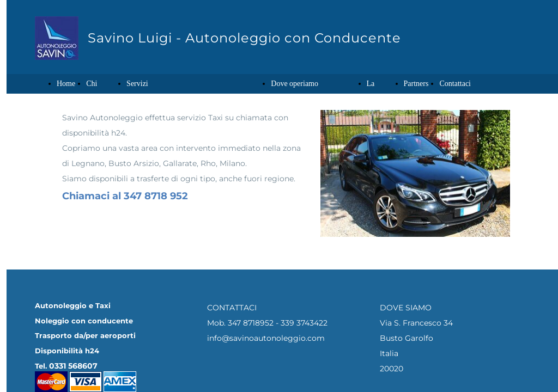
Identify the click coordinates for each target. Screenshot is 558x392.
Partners (416, 84)
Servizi (137, 84)
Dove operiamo (295, 84)
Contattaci (455, 84)
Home (66, 84)
